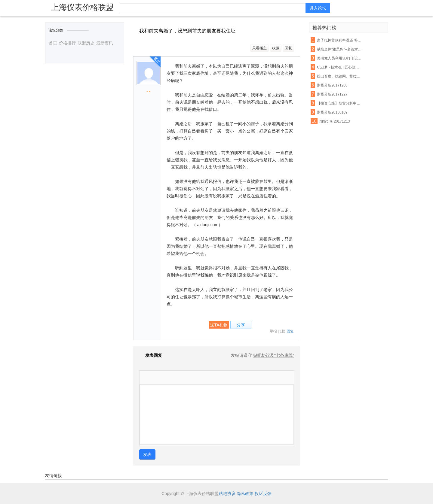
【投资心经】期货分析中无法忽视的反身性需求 (340, 103)
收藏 (276, 48)
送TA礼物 (219, 325)
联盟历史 (86, 43)
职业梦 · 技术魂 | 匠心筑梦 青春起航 (340, 67)
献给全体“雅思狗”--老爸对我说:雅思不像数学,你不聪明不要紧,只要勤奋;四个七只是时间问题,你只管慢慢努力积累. (340, 49)
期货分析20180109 (332, 112)
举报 (273, 331)
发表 (147, 454)
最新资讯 (105, 43)
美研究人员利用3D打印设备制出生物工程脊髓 (340, 58)
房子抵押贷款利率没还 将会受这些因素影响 (340, 40)
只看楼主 (259, 48)
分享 (241, 325)
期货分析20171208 (332, 85)
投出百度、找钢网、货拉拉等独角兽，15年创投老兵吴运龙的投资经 (340, 76)
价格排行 (67, 43)
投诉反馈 (263, 493)
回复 (288, 48)
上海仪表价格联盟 (82, 7)
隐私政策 (245, 493)
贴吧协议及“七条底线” (273, 355)
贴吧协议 (227, 493)
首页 (53, 43)
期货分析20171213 (335, 121)
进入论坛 (318, 8)
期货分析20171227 (332, 94)
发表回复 (151, 355)
